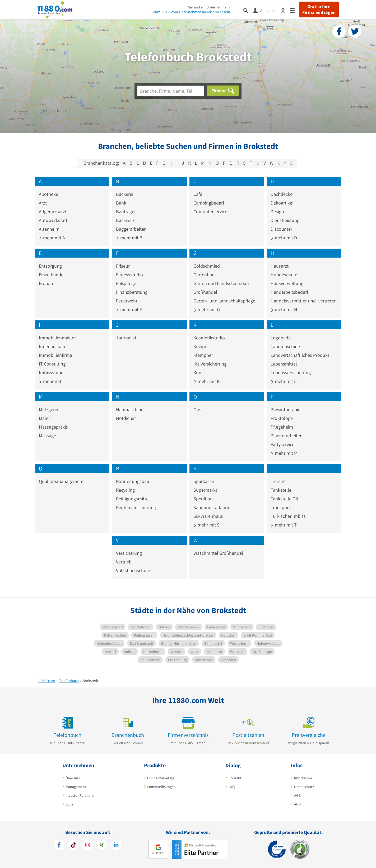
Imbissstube (51, 373)
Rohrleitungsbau (133, 481)
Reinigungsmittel (133, 499)
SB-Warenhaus (208, 516)
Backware (126, 220)
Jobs (69, 804)
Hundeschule (284, 275)
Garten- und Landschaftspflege (224, 301)
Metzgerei (48, 409)
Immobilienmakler (57, 338)
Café (198, 194)
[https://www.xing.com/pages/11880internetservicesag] (102, 846)
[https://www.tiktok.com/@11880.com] (73, 846)
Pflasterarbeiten (287, 436)
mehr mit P (284, 453)
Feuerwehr (127, 301)
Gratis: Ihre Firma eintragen (319, 10)
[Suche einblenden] (248, 10)
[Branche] (171, 91)
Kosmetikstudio (209, 338)
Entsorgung (50, 266)
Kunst (199, 373)
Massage (47, 436)
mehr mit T (284, 525)
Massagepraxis (53, 427)
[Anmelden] (267, 10)
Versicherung (129, 553)
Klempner (203, 355)
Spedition (203, 499)
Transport (280, 507)
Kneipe (200, 346)
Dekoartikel (282, 203)
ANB (297, 804)
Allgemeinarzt (53, 212)
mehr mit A (52, 238)
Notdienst (126, 418)
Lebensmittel (284, 364)
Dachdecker (282, 194)
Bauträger (126, 212)
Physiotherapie (286, 409)
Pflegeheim (282, 427)
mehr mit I (51, 381)
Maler (44, 418)
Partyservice (282, 444)
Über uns (73, 778)
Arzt (43, 203)
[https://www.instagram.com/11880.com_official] (88, 846)
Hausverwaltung (287, 283)
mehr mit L (284, 381)
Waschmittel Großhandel (218, 553)
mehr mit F (129, 309)
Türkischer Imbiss (288, 516)
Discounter (281, 229)
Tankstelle (281, 490)
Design (277, 212)
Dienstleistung (285, 220)
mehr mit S (206, 525)
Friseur (123, 266)
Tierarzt (278, 481)
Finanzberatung (132, 292)
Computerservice (210, 212)
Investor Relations (80, 795)
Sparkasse (204, 481)
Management (76, 787)
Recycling (125, 490)
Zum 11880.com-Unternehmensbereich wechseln (192, 12)
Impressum (303, 778)
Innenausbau (52, 346)
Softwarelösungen (161, 787)
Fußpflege (126, 283)
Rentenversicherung (136, 507)
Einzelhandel (52, 275)
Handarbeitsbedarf (289, 292)
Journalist (126, 338)
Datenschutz (304, 787)
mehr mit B (129, 238)
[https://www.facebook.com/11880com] (59, 846)
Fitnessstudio (129, 275)
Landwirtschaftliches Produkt (300, 355)
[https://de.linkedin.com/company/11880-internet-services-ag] (116, 846)
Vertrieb (124, 562)
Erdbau (46, 283)
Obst (198, 409)
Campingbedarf (209, 203)
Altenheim (49, 229)
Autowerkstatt (53, 220)
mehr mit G (207, 309)
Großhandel (205, 292)
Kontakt (235, 778)
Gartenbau (204, 275)
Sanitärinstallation (212, 507)
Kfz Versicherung (210, 364)
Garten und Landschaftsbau (221, 283)
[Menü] (294, 10)
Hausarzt (280, 266)
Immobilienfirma (55, 355)
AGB (297, 795)
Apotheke (48, 194)
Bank (121, 203)
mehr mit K (206, 381)
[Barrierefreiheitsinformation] (285, 10)
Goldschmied (207, 266)
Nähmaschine (130, 409)
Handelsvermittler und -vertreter (303, 301)
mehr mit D (284, 238)
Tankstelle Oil (284, 499)
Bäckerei (125, 194)
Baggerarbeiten (131, 229)
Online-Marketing (161, 778)
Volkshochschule (133, 570)
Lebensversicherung (291, 373)
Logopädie (281, 338)
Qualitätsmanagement (61, 481)
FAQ (232, 787)
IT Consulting (52, 364)
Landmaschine (285, 346)
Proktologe (282, 418)
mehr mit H (284, 309)
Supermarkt (205, 490)
